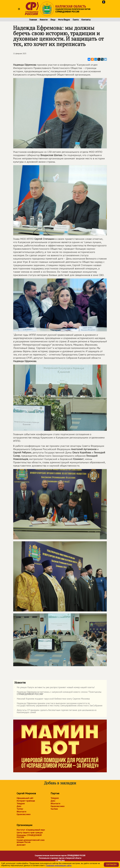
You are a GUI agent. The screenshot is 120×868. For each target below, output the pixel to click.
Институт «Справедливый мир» (31, 830)
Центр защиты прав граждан (30, 833)
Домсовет (21, 845)
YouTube (54, 809)
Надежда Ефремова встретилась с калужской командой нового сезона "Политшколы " (58, 693)
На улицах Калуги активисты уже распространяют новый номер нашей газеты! (55, 688)
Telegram (21, 804)
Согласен (111, 865)
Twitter (20, 809)
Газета (76, 20)
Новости (44, 20)
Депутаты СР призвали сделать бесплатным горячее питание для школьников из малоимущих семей (55, 711)
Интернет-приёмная (26, 801)
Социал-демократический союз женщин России (31, 841)
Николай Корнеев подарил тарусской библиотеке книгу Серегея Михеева (52, 699)
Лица (53, 20)
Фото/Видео (64, 20)
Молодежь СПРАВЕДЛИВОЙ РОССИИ (29, 836)
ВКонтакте (21, 812)
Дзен (19, 806)
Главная (33, 20)
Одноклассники (23, 814)
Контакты (86, 20)
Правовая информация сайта (59, 865)
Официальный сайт (25, 798)
